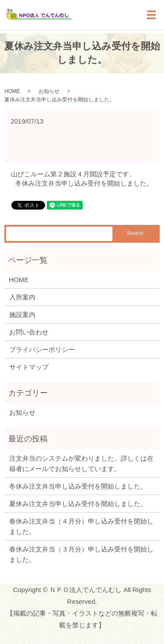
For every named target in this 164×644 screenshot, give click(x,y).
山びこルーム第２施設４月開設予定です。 (73, 174)
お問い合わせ (29, 332)
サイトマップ (29, 367)
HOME (12, 91)
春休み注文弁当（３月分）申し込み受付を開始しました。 (81, 554)
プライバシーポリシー (42, 350)
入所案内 (22, 297)
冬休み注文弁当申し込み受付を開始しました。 (84, 183)
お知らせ (49, 91)
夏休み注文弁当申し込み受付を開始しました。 (78, 504)
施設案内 (22, 315)
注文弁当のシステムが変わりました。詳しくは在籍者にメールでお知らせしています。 (81, 463)
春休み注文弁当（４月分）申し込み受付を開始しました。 (81, 526)
